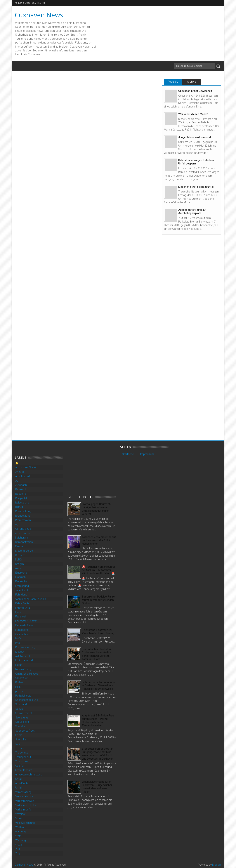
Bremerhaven (23, 520)
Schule (19, 709)
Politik (19, 687)
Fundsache (22, 630)
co (17, 525)
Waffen (20, 827)
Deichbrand (22, 538)
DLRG (19, 560)
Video (19, 818)
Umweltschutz (24, 770)
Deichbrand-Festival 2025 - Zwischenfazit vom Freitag (98, 632)
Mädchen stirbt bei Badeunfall (196, 187)
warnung (20, 831)
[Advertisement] (95, 468)
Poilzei (19, 682)
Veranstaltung (23, 792)
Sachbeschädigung (27, 700)
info (18, 643)
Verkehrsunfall (24, 810)
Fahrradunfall (23, 608)
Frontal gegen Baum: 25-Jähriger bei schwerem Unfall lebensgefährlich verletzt (97, 509)
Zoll (18, 849)
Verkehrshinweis (25, 801)
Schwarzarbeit (24, 713)
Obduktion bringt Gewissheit (195, 91)
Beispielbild (22, 498)
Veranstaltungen (25, 796)
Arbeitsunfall (23, 476)
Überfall (20, 766)
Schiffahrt (21, 704)
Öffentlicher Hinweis (27, 674)
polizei (19, 691)
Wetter (19, 845)
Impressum (147, 454)
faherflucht (22, 590)
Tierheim (20, 748)
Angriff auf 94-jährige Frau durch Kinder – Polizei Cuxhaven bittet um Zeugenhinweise (98, 721)
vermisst (20, 814)
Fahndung (21, 595)
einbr (18, 568)
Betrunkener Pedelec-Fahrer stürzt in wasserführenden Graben (99, 600)
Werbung (21, 840)
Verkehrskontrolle (26, 805)
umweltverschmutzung (29, 775)
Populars (173, 82)
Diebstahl (21, 555)
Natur (19, 665)
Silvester (20, 726)
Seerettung (21, 718)
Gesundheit (22, 634)
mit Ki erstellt (23, 656)
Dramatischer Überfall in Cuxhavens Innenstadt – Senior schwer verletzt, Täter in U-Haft (97, 654)
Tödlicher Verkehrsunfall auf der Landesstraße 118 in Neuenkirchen (99, 540)
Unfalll (19, 788)
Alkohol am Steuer (26, 467)
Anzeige (20, 472)
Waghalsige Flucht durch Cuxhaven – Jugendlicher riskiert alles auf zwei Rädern (97, 787)
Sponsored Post (25, 731)
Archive (191, 82)
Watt (18, 836)
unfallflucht (22, 783)
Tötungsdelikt (23, 757)
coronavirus (22, 533)
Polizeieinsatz (23, 696)
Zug (18, 853)
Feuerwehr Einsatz (26, 621)
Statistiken (21, 739)
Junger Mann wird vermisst (195, 137)
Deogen (20, 546)
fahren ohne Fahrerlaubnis (31, 599)
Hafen (19, 638)
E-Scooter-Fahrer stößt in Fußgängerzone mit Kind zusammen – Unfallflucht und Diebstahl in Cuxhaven (98, 754)
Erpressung (22, 586)
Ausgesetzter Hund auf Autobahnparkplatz (192, 211)
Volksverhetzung (25, 823)
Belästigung (22, 503)
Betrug (19, 507)
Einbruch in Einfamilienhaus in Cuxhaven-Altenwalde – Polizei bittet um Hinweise (98, 685)
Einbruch (20, 577)
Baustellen (21, 494)
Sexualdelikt (22, 722)
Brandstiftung (23, 511)
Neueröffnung (23, 669)
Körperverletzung (25, 647)
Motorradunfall (24, 660)
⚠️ (17, 463)
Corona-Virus (23, 529)
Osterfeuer (21, 678)
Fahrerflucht (22, 603)
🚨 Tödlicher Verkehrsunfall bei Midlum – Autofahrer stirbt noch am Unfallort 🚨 (99, 570)
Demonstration (24, 542)
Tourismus (22, 761)
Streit (18, 744)
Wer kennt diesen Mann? (193, 114)
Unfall (19, 779)
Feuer (19, 612)
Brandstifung (23, 516)
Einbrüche (21, 581)
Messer (20, 652)
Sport (19, 735)
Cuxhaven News (39, 15)
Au (17, 481)
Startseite (128, 454)
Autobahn (21, 485)
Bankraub (21, 489)
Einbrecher (21, 573)
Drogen (20, 564)
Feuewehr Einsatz (25, 625)
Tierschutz (21, 753)
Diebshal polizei (24, 551)
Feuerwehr (21, 617)
